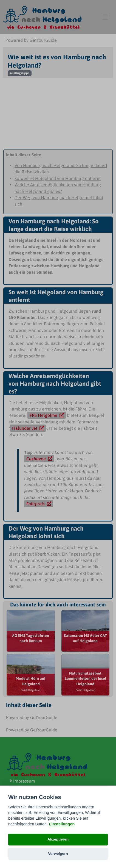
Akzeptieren (58, 839)
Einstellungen (62, 824)
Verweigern (58, 854)
